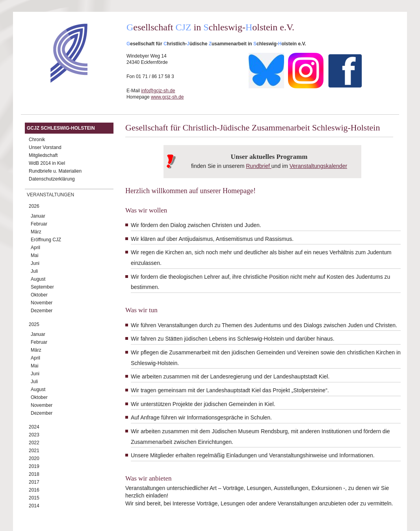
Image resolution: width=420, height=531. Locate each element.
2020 (34, 458)
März (36, 232)
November (42, 303)
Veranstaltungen (50, 195)
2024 (34, 427)
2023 (34, 435)
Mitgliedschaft (43, 155)
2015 (34, 498)
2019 (34, 466)
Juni (35, 263)
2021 (34, 451)
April (35, 248)
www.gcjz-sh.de (167, 97)
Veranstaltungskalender (318, 166)
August (38, 279)
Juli (34, 271)
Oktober (39, 295)
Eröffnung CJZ (46, 240)
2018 (34, 474)
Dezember (42, 311)
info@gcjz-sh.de (158, 91)
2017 (34, 482)
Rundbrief (258, 166)
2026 (34, 206)
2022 (34, 443)
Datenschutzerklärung (52, 179)
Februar (39, 224)
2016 (34, 490)
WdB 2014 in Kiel (47, 163)
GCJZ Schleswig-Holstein (61, 128)
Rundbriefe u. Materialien (55, 171)
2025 (34, 324)
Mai (34, 255)
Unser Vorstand (45, 147)
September (42, 287)
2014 (34, 506)
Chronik (37, 140)
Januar (38, 216)
